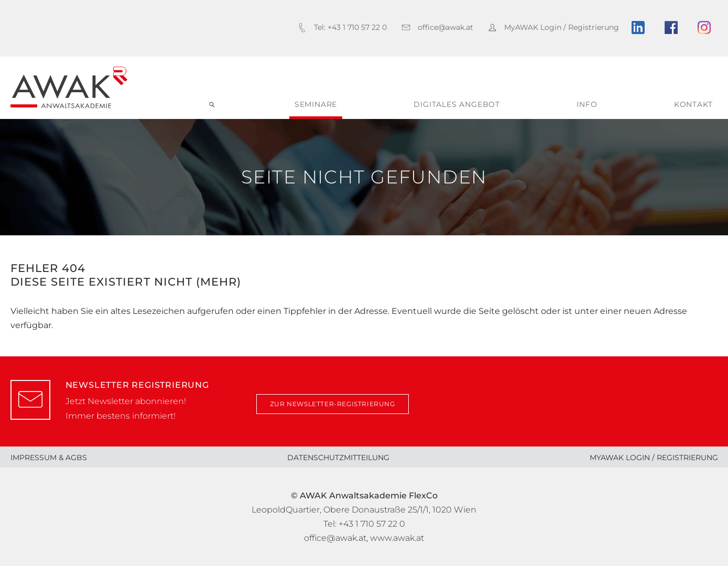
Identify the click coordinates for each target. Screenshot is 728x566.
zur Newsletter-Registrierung (333, 404)
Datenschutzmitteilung (338, 458)
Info (587, 104)
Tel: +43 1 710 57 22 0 (364, 524)
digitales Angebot (457, 104)
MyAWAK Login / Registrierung (654, 458)
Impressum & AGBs (49, 458)
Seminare (316, 104)
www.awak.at (397, 538)
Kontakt (693, 104)
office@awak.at (335, 538)
